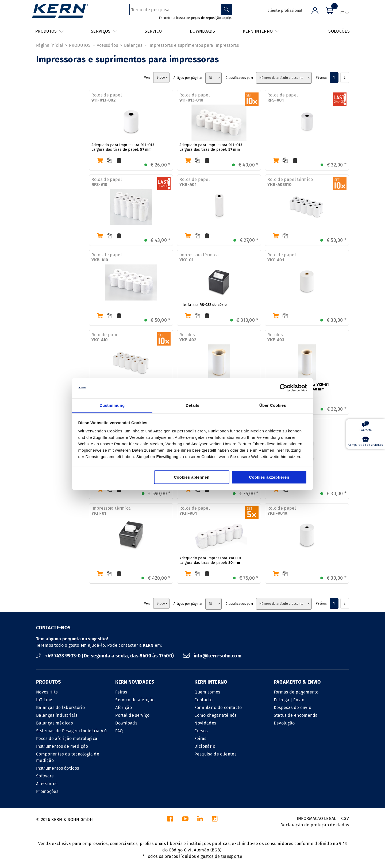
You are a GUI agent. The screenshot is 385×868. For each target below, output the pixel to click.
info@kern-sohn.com (212, 656)
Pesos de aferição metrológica (67, 739)
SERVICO (153, 31)
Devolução (284, 723)
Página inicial (50, 45)
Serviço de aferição (135, 700)
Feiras (121, 692)
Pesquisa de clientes (215, 754)
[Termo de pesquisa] (176, 10)
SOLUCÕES (339, 31)
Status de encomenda (296, 715)
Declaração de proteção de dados (315, 825)
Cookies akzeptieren (269, 477)
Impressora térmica (199, 257)
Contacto (203, 700)
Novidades (205, 723)
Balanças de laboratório (60, 708)
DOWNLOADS (202, 31)
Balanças (133, 45)
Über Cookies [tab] (273, 405)
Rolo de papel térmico (290, 182)
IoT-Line (44, 700)
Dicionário (205, 746)
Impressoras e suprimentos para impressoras (194, 45)
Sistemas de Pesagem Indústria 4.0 (72, 731)
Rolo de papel (282, 257)
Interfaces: (203, 305)
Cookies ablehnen (192, 477)
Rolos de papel (107, 98)
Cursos (201, 731)
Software (45, 776)
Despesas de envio (292, 708)
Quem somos (207, 692)
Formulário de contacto (218, 708)
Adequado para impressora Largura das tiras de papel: (123, 147)
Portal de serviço (132, 715)
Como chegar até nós (215, 715)
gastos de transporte (221, 856)
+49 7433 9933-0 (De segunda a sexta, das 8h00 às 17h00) (106, 656)
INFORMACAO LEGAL (317, 818)
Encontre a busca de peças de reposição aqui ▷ (196, 18)
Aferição (124, 708)
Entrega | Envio (289, 700)
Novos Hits (47, 692)
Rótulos (188, 337)
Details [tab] (192, 405)
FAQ (119, 731)
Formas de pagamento (296, 692)
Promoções (47, 791)
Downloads (126, 723)
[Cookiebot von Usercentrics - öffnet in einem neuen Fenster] (284, 388)
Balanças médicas (54, 723)
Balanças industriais (57, 715)
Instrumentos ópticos (57, 768)
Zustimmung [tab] (112, 405)
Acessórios (107, 45)
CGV (345, 818)
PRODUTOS (80, 45)
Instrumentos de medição (62, 746)
